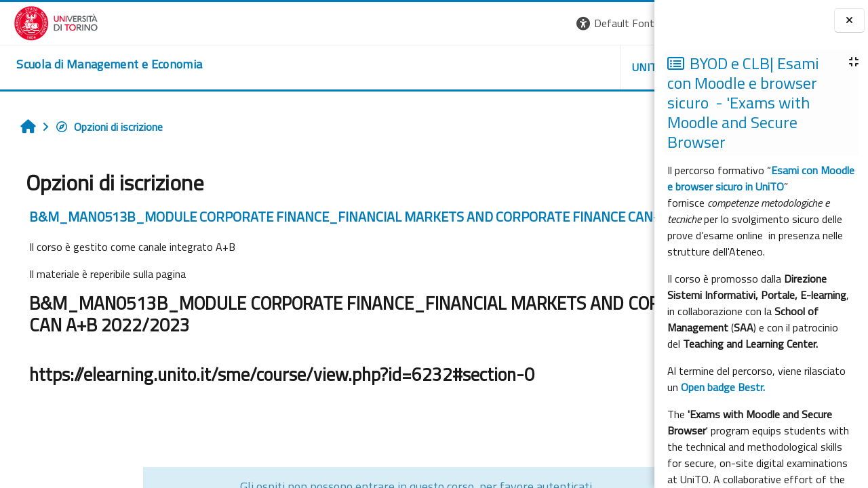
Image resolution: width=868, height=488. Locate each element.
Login (631, 23)
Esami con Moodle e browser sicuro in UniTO (761, 178)
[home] (96, 64)
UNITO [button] (496, 67)
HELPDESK (572, 67)
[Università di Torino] (42, 22)
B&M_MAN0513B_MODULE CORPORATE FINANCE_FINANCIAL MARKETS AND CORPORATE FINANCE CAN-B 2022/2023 (320, 225)
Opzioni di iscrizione (102, 127)
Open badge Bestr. (723, 387)
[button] (468, 23)
